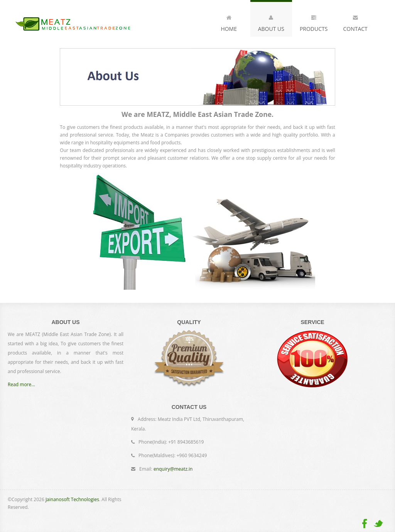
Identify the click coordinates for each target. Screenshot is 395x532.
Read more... (21, 384)
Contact (355, 22)
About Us (271, 22)
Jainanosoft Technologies (72, 499)
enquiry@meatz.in (173, 469)
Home (229, 22)
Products (314, 22)
